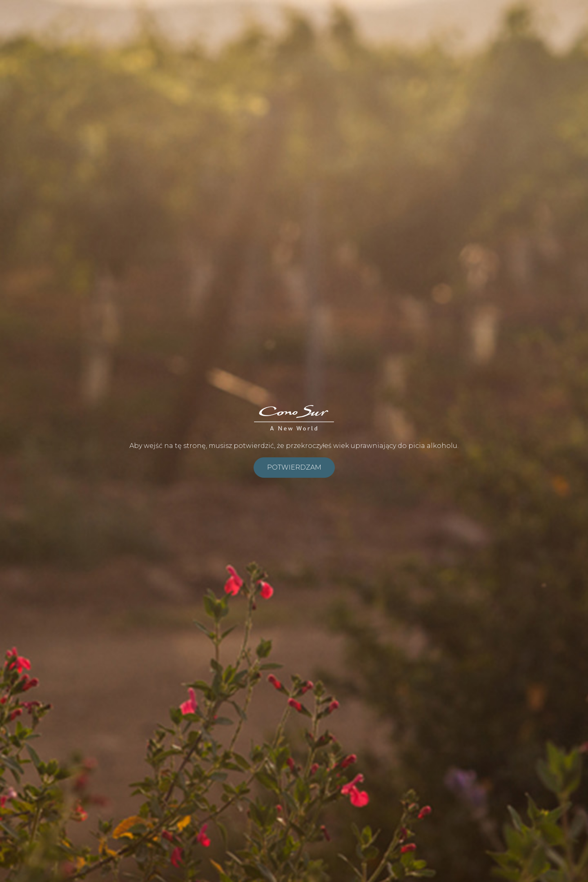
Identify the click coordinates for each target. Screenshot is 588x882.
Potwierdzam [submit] (294, 467)
